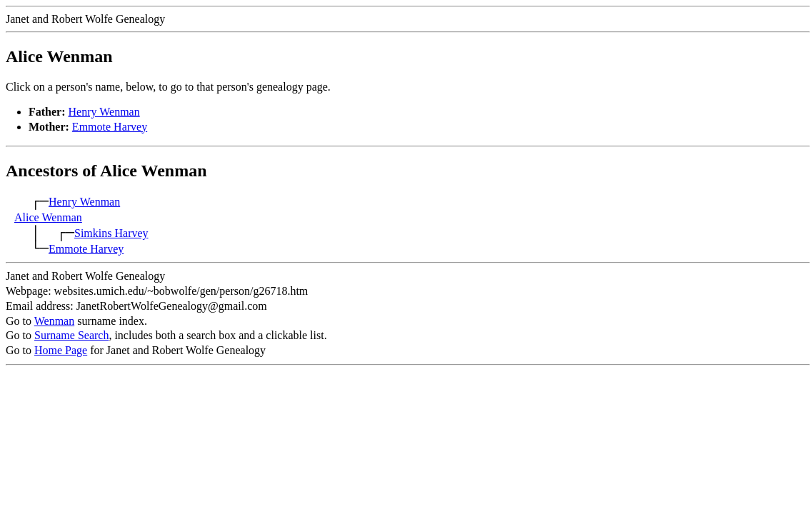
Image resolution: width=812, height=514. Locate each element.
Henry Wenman (104, 112)
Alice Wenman (48, 217)
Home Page (61, 350)
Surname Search (71, 335)
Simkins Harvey (111, 233)
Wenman (54, 321)
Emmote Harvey (110, 127)
